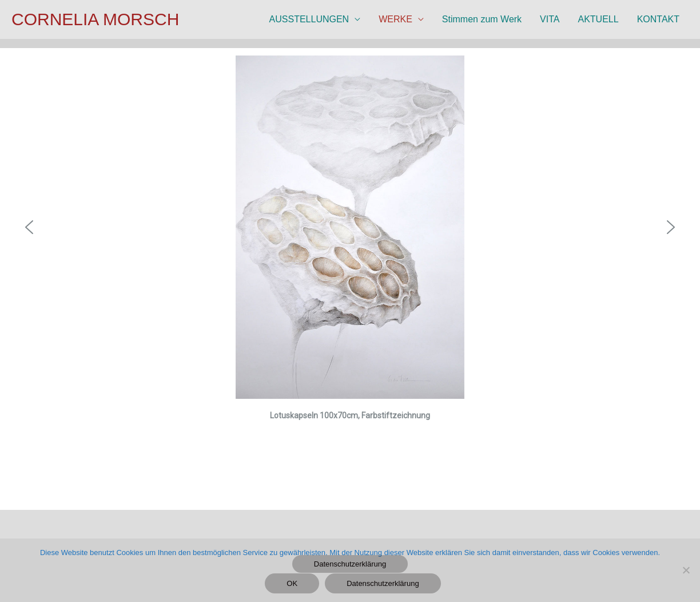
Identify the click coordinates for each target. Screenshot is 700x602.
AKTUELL (598, 19)
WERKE (395, 19)
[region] (350, 264)
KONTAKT (658, 19)
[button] (29, 227)
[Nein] (686, 570)
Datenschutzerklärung (350, 564)
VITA (550, 19)
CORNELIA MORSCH (95, 19)
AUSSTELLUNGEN (309, 19)
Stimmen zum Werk (482, 19)
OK (292, 583)
